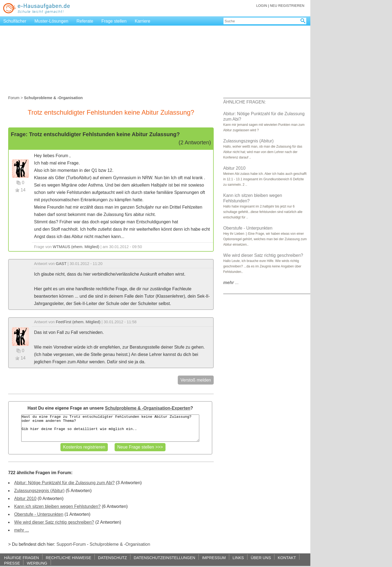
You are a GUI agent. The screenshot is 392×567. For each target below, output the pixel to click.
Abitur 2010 (25, 499)
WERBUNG (37, 563)
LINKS (238, 558)
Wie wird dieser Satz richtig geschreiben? (54, 522)
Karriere (143, 21)
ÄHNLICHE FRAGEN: (244, 102)
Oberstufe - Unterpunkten (39, 514)
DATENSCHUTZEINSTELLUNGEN (164, 558)
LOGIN (262, 6)
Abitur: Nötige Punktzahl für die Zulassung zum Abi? (64, 483)
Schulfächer (15, 21)
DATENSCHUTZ (112, 558)
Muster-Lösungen (52, 21)
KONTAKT (287, 558)
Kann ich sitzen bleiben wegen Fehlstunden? (57, 506)
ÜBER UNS (261, 558)
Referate (85, 21)
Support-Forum (71, 544)
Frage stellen (114, 21)
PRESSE (12, 563)
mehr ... (22, 530)
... (231, 283)
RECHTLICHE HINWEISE (68, 558)
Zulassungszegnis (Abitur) (39, 491)
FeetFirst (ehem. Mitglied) (78, 322)
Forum (14, 98)
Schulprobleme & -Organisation (120, 544)
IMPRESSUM (214, 558)
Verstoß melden (196, 380)
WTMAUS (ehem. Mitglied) (76, 247)
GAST (61, 264)
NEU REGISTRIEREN (287, 6)
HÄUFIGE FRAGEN (22, 558)
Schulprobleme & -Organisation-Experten (148, 408)
